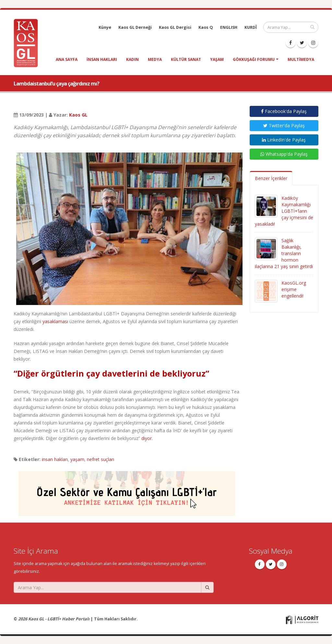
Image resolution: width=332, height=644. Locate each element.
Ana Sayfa (67, 59)
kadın (132, 59)
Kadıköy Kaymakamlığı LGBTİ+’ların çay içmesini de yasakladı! (284, 211)
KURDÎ (251, 27)
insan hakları (102, 59)
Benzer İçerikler (271, 178)
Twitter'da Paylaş (284, 125)
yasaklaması (55, 321)
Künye (105, 27)
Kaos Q (206, 27)
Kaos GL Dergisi (175, 27)
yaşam (217, 59)
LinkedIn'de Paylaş (284, 140)
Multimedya (301, 59)
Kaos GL (78, 115)
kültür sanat (186, 59)
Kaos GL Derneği (135, 27)
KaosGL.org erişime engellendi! (294, 289)
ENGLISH (229, 27)
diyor (147, 438)
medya (155, 59)
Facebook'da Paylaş (284, 111)
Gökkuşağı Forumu (254, 59)
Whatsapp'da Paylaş (284, 154)
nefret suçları (101, 459)
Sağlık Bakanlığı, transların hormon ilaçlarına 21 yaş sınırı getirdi (284, 253)
